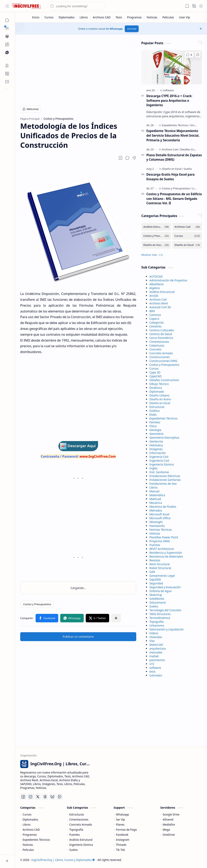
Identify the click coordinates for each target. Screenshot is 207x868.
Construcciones (160, 357)
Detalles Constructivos (164, 380)
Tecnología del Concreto (165, 610)
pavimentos (157, 660)
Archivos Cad (158, 299)
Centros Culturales (162, 330)
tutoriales (156, 675)
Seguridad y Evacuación (165, 587)
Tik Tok (120, 850)
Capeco (154, 319)
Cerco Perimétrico (161, 338)
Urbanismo (157, 625)
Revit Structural (159, 564)
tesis (152, 671)
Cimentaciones (159, 342)
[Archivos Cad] (171, 149)
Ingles (153, 468)
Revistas (155, 560)
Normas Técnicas (161, 530)
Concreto (155, 349)
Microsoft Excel (159, 514)
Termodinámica (160, 618)
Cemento (155, 326)
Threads (121, 845)
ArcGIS (154, 296)
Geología (155, 430)
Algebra (155, 288)
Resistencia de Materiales (166, 556)
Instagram (123, 840)
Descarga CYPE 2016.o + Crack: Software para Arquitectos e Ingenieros (169, 101)
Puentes (155, 545)
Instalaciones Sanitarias (165, 480)
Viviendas (156, 637)
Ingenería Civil (159, 457)
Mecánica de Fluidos (163, 507)
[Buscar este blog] (76, 6)
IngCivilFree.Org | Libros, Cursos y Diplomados (63, 860)
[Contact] (7, 82)
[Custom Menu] (7, 44)
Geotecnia (156, 441)
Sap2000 (155, 579)
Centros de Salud (161, 334)
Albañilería (156, 284)
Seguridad (156, 583)
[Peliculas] (168, 17)
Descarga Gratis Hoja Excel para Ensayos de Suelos (171, 177)
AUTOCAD (156, 276)
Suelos (154, 606)
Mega (166, 830)
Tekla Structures (160, 614)
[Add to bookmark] (198, 55)
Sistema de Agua (161, 591)
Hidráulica (156, 445)
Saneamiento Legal (162, 576)
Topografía (157, 622)
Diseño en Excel (160, 403)
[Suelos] (188, 169)
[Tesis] (119, 17)
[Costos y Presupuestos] (37, 604)
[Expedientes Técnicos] (176, 125)
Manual (154, 491)
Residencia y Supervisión (166, 553)
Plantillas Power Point (164, 537)
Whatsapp (116, 29)
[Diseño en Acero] (156, 245)
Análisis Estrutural (81, 840)
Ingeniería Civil (159, 461)
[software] (168, 90)
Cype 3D (155, 372)
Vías (152, 641)
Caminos (155, 315)
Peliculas (28, 850)
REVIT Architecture (162, 549)
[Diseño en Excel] (173, 169)
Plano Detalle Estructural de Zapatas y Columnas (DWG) (174, 157)
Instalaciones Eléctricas (165, 476)
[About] (7, 74)
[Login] (7, 66)
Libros (153, 487)
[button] (7, 6)
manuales (156, 652)
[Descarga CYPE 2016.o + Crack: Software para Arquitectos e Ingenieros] (172, 67)
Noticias (155, 533)
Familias (155, 422)
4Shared (168, 819)
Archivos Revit (159, 303)
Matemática (157, 495)
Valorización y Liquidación (167, 629)
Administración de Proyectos (168, 280)
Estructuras (157, 407)
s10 (152, 664)
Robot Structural (160, 568)
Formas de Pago (126, 830)
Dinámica (156, 388)
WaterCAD (156, 645)
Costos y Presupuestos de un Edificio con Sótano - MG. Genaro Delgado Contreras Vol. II (174, 199)
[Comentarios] (189, 55)
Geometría (156, 434)
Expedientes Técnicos (163, 418)
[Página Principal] (7, 20)
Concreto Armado (161, 353)
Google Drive (171, 814)
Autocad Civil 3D (160, 307)
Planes (120, 824)
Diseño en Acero (160, 399)
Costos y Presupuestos (164, 365)
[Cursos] (49, 17)
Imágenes (156, 449)
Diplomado (157, 392)
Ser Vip (120, 819)
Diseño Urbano (159, 395)
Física (153, 426)
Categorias (157, 322)
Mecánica (156, 503)
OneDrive (169, 835)
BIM (152, 311)
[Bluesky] (52, 797)
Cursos (154, 368)
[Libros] (84, 17)
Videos (154, 633)
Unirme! (132, 29)
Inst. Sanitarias (159, 472)
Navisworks (157, 526)
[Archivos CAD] (102, 17)
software (155, 668)
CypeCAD (156, 376)
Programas (30, 835)
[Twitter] (38, 797)
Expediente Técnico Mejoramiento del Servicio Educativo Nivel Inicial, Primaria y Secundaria (173, 135)
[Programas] (134, 17)
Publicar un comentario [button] (78, 637)
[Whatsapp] (60, 797)
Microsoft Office (160, 518)
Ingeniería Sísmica (162, 464)
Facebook (122, 835)
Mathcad (155, 499)
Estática (155, 411)
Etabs (153, 415)
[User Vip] (184, 17)
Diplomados (30, 819)
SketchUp (156, 595)
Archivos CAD (31, 830)
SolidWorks (157, 599)
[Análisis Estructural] (156, 227)
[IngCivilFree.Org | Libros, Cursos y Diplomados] (26, 6)
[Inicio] (36, 17)
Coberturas (157, 345)
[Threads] (45, 797)
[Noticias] (152, 17)
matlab (154, 656)
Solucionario (158, 602)
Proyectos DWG (160, 541)
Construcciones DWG (163, 361)
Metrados (156, 510)
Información (158, 453)
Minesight (156, 522)
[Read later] (120, 158)
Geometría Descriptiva (164, 438)
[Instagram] (31, 797)
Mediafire (169, 824)
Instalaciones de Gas (163, 484)
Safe (152, 572)
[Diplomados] (67, 17)
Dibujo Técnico (159, 384)
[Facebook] (23, 797)
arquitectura (158, 648)
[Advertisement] (78, 69)
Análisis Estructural (162, 292)
